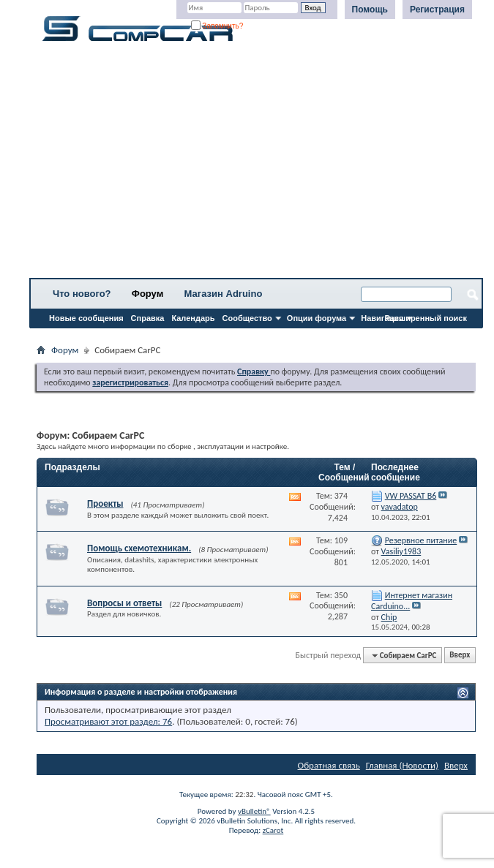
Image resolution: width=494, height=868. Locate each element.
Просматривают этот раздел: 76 (108, 721)
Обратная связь (329, 765)
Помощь (370, 10)
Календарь (193, 318)
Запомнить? (217, 26)
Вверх (460, 656)
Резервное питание (421, 540)
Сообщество (247, 318)
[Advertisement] (256, 165)
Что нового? (82, 294)
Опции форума (317, 318)
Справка (148, 318)
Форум (147, 294)
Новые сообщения (86, 318)
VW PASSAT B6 (411, 496)
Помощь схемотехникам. (139, 548)
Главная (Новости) (402, 765)
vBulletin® (254, 811)
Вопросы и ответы (124, 603)
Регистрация (437, 10)
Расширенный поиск (426, 318)
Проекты (105, 503)
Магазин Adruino (224, 294)
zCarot (273, 830)
